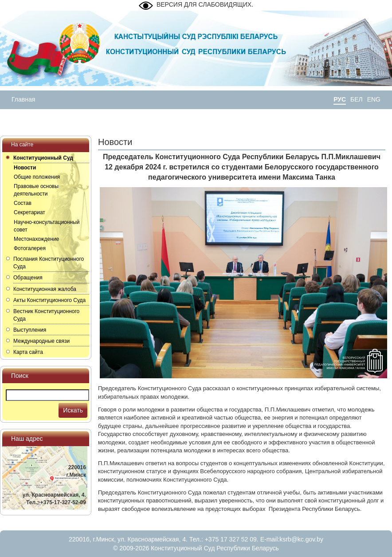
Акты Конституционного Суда (49, 300)
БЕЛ (357, 99)
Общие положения (37, 177)
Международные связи (41, 341)
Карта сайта (28, 352)
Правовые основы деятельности (36, 190)
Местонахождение (36, 239)
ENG (374, 99)
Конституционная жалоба (45, 289)
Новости (25, 168)
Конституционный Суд (43, 158)
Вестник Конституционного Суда (46, 315)
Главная (23, 99)
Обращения (28, 278)
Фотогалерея (30, 248)
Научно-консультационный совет (47, 226)
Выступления (30, 330)
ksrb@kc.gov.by (301, 539)
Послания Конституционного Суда (49, 263)
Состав (23, 203)
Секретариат (29, 212)
